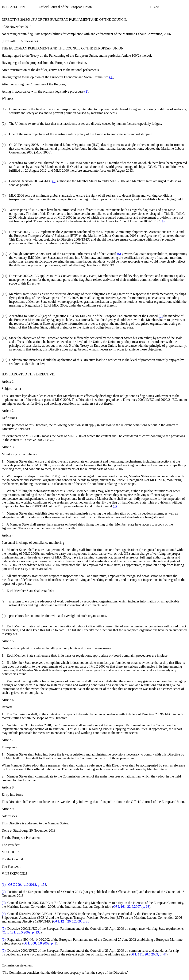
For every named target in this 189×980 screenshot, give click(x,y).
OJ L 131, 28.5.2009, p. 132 (22, 932)
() (111, 77)
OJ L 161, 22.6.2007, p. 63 (131, 907)
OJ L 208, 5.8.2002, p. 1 (40, 943)
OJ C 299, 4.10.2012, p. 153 (27, 885)
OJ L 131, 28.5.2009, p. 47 (148, 954)
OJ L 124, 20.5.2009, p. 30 (71, 921)
